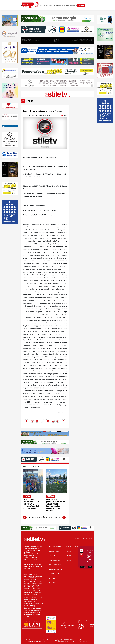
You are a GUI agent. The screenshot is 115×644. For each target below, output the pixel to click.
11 (51, 518)
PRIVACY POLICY (55, 560)
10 (49, 518)
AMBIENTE (72, 6)
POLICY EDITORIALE (56, 547)
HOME (21, 6)
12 (54, 518)
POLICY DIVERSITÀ (55, 565)
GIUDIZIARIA (46, 6)
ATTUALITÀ (51, 6)
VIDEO (81, 5)
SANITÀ (60, 6)
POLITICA (56, 6)
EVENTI (68, 6)
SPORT (76, 6)
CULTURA (64, 6)
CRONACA (41, 6)
